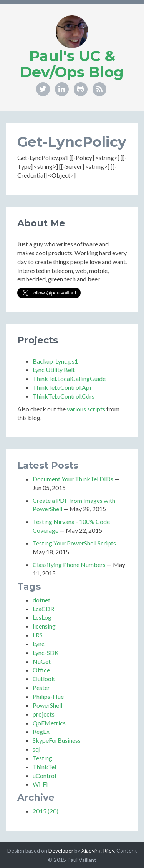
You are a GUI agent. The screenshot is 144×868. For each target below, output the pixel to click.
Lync (39, 644)
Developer (61, 851)
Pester (41, 688)
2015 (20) (46, 811)
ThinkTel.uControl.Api (62, 387)
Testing (42, 758)
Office (41, 670)
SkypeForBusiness (57, 740)
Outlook (44, 679)
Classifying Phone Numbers (69, 565)
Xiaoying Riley (98, 851)
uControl (44, 776)
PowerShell (47, 705)
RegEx (41, 731)
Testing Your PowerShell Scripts (74, 543)
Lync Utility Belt (54, 370)
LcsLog (42, 617)
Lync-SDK (46, 653)
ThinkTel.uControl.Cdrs (64, 396)
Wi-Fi (40, 784)
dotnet (41, 600)
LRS (38, 635)
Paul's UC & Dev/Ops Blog (72, 64)
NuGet (42, 661)
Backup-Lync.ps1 (55, 361)
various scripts (86, 409)
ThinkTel (44, 767)
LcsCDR (43, 609)
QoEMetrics (49, 723)
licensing (44, 626)
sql (36, 749)
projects (44, 714)
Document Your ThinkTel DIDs (73, 479)
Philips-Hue (48, 696)
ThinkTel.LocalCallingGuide (69, 378)
